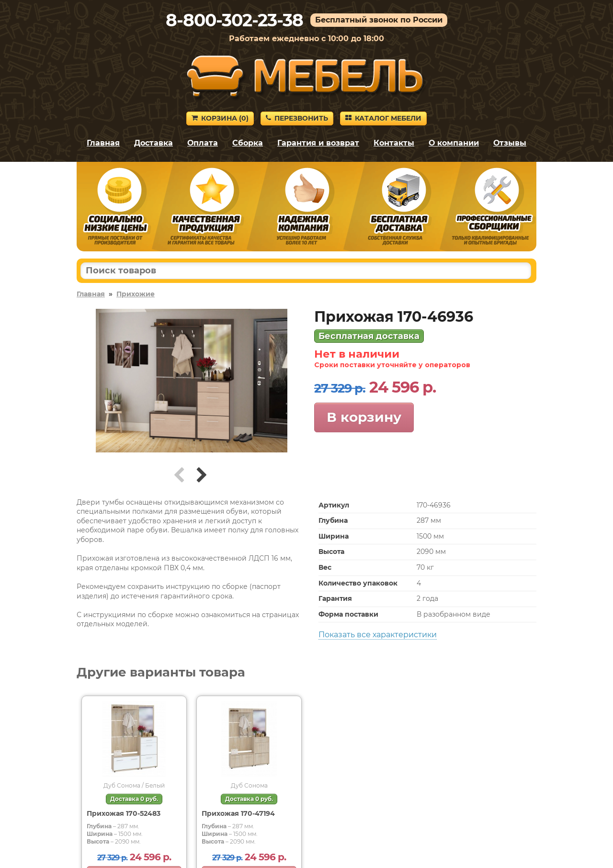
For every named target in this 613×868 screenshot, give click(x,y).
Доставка (153, 143)
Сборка (248, 143)
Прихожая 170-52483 (124, 813)
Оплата (203, 143)
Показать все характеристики (378, 635)
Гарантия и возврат (318, 143)
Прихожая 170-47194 (238, 813)
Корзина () (220, 118)
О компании (454, 143)
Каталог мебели (383, 118)
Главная (103, 143)
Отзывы (510, 143)
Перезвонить (297, 118)
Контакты (394, 143)
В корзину (364, 417)
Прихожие (136, 294)
